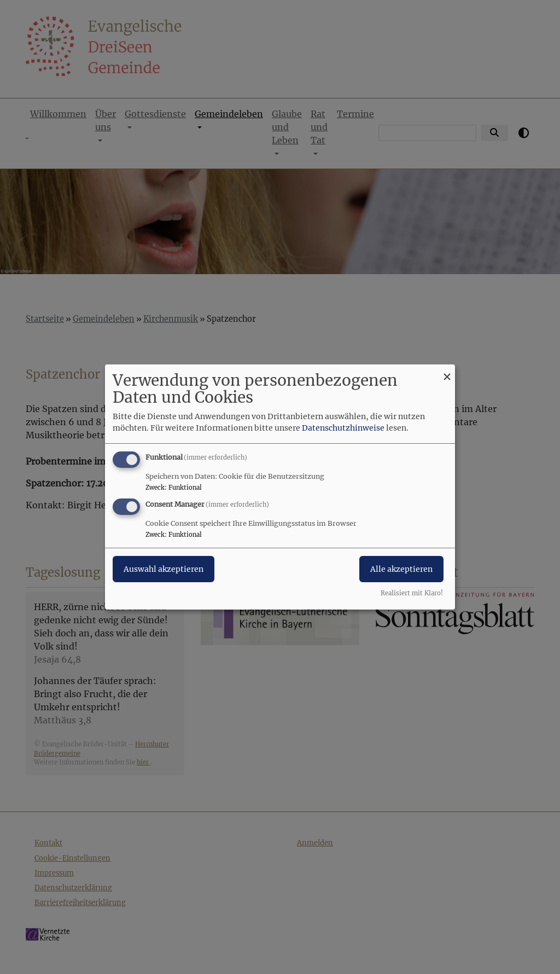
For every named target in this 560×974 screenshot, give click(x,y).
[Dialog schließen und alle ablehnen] (447, 371)
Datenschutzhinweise (343, 428)
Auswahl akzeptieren (164, 569)
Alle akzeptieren (401, 569)
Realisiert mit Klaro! (412, 593)
